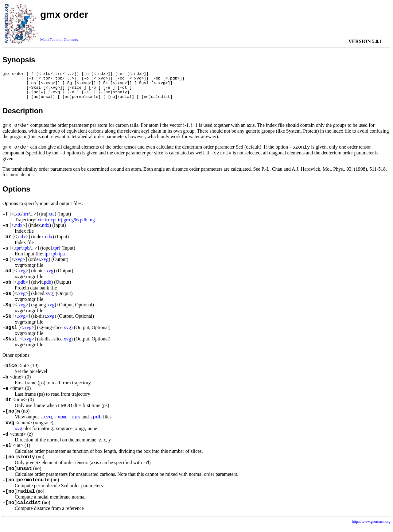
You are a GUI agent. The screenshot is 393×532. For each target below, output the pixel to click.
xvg (19, 265)
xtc (18, 219)
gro (67, 225)
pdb (84, 225)
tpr (18, 253)
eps (76, 423)
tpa (62, 259)
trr (26, 219)
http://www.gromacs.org (371, 527)
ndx (19, 231)
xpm (62, 423)
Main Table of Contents (59, 39)
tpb (26, 253)
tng (91, 225)
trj (60, 225)
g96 (75, 225)
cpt (54, 225)
